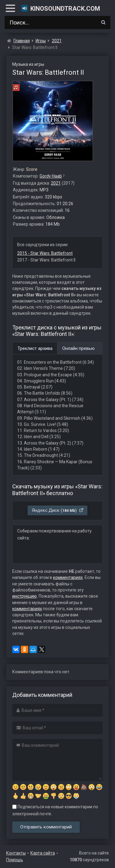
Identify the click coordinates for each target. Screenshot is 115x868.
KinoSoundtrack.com (60, 8)
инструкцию (25, 596)
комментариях (68, 577)
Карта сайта (43, 853)
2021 (56, 183)
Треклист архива (35, 348)
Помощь (15, 860)
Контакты (16, 853)
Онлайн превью (79, 348)
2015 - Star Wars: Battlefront (45, 253)
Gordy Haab (51, 176)
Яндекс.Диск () (58, 510)
